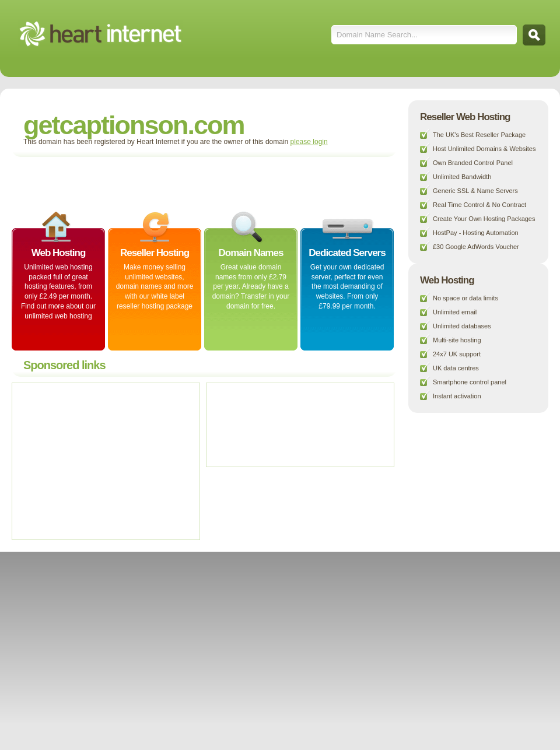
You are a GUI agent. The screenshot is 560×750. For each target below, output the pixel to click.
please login (309, 142)
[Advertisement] (154, 183)
